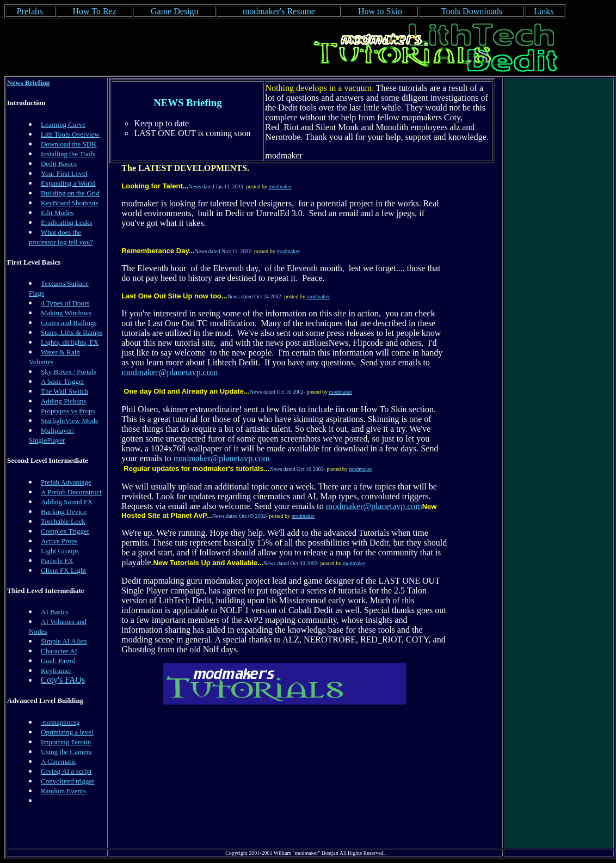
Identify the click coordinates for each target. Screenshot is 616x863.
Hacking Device (64, 512)
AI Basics (55, 612)
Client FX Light (63, 570)
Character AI (59, 651)
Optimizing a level (67, 732)
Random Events (63, 791)
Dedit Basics (59, 164)
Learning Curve (63, 124)
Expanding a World (68, 183)
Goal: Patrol (58, 661)
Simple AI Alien (64, 641)
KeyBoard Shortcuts (70, 203)
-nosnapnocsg (60, 722)
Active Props (59, 541)
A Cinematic (58, 761)
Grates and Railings (69, 323)
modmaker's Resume (279, 11)
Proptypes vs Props (68, 411)
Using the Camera (66, 752)
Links (545, 11)
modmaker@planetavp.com (170, 372)
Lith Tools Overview (70, 134)
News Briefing (28, 82)
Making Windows (66, 313)
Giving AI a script (66, 771)
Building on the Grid (70, 193)
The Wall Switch (64, 391)
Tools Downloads (472, 11)
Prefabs (31, 11)
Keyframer (56, 671)
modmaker (280, 186)
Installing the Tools (68, 154)
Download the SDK (69, 144)
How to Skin (380, 11)
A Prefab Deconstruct (71, 492)
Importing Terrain (66, 742)
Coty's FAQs (63, 680)
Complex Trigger (65, 531)
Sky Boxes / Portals (69, 372)
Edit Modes (57, 213)
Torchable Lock (63, 521)
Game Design (175, 11)
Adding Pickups (63, 401)
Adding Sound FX (67, 502)
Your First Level (64, 173)
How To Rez (94, 11)
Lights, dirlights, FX (70, 342)
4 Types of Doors (65, 303)
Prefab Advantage (66, 482)
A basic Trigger (63, 381)
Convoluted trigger (68, 781)
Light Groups (60, 551)
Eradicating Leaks (66, 222)
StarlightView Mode (70, 421)
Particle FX (57, 561)
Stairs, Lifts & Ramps (72, 332)
